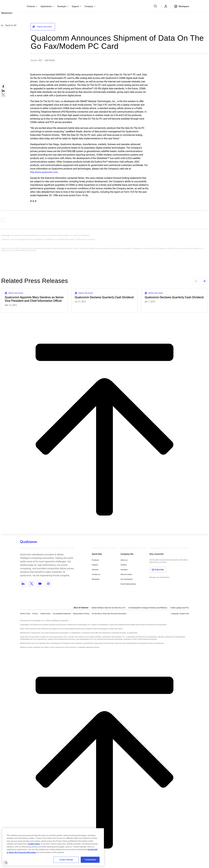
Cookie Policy (45, 614)
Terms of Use (25, 614)
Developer (96, 579)
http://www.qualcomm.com (44, 172)
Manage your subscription (159, 577)
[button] (109, 613)
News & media (126, 574)
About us (124, 560)
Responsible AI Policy (81, 614)
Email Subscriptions (128, 584)
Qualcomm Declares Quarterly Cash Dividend (104, 297)
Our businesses (127, 579)
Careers (124, 565)
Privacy (35, 614)
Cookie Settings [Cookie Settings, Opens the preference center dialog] (66, 860)
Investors (124, 570)
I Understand (90, 860)
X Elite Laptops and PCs (180, 608)
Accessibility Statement (62, 614)
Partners (95, 570)
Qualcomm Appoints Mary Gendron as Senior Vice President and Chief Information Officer (34, 299)
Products (95, 560)
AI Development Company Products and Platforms (148, 608)
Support (95, 565)
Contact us (96, 574)
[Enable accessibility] (6, 862)
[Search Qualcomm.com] (156, 6)
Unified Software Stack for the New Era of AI (108, 608)
